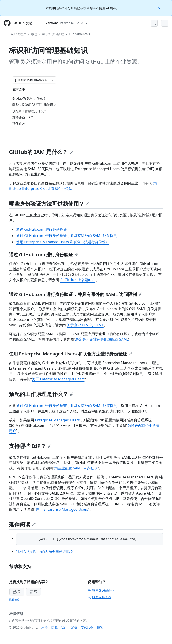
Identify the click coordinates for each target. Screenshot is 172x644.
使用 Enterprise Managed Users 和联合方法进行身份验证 (63, 242)
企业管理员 (19, 34)
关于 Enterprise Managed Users (58, 379)
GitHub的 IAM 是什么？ (41, 152)
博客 (100, 627)
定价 (74, 627)
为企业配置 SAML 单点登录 (76, 468)
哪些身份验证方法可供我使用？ (49, 203)
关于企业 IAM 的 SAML (85, 325)
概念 (34, 34)
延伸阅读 (22, 524)
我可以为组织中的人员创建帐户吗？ (45, 552)
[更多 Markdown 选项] (52, 80)
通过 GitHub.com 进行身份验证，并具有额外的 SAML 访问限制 (67, 236)
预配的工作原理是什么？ (41, 394)
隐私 (54, 627)
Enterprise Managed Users (57, 420)
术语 (45, 627)
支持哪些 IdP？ (30, 446)
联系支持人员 (99, 597)
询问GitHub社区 (102, 590)
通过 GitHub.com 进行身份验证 (41, 229)
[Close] (159, 7)
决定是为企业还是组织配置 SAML (102, 339)
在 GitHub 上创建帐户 (78, 280)
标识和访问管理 (53, 34)
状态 (64, 627)
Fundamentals (80, 34)
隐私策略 (14, 600)
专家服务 (87, 627)
